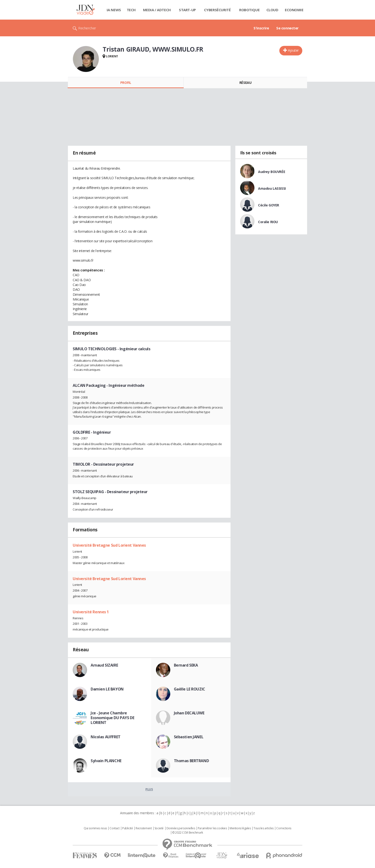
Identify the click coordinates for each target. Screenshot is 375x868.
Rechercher (87, 28)
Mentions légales (240, 828)
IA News (114, 10)
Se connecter (287, 28)
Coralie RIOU (268, 222)
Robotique (249, 10)
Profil (126, 83)
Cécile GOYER (269, 205)
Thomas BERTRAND (191, 761)
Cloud (272, 10)
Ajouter (293, 50)
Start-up (187, 10)
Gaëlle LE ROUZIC (190, 689)
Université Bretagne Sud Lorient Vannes (109, 545)
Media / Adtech (157, 10)
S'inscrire (261, 28)
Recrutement (144, 828)
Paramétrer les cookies (212, 828)
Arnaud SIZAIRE (104, 665)
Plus (149, 789)
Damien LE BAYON (107, 689)
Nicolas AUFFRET (106, 737)
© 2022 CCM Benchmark (188, 833)
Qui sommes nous (95, 828)
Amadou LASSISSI (272, 188)
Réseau (245, 83)
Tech (131, 10)
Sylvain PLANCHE (106, 761)
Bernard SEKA (186, 665)
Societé (159, 828)
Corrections (284, 828)
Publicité (127, 828)
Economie (294, 10)
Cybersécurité (217, 10)
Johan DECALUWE (189, 713)
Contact (114, 828)
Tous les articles (264, 828)
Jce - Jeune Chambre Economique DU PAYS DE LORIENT (112, 718)
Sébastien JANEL (189, 737)
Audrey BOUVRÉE (272, 172)
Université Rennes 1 (91, 612)
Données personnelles (181, 828)
